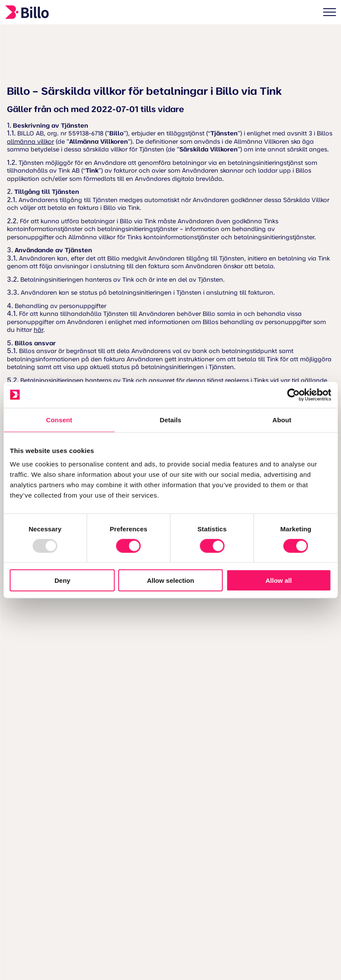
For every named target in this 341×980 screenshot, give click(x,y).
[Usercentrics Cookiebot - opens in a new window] (293, 395)
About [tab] (282, 419)
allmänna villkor (30, 142)
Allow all (279, 580)
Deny (62, 580)
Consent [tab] (59, 419)
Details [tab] (171, 419)
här (38, 330)
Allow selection (170, 580)
